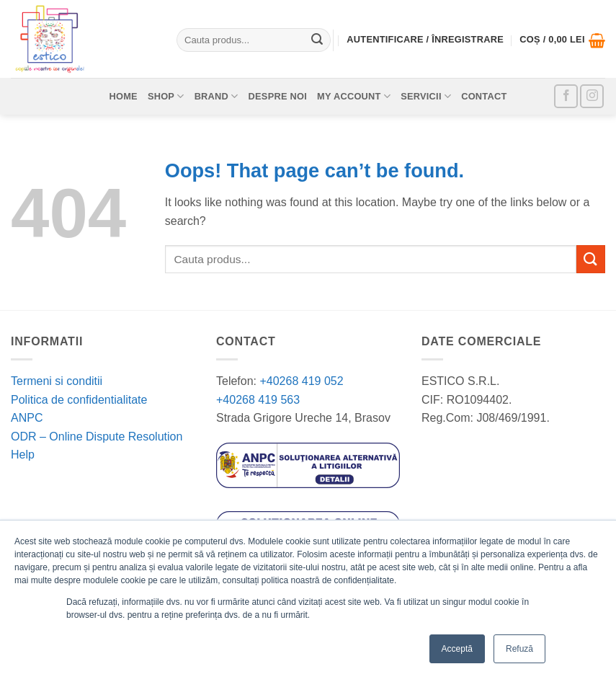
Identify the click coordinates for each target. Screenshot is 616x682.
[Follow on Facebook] (566, 96)
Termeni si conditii (57, 381)
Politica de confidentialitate (79, 400)
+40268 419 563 (258, 400)
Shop (166, 96)
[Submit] (317, 40)
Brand (217, 96)
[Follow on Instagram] (592, 96)
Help (23, 455)
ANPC (27, 418)
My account (354, 96)
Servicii (426, 96)
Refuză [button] (519, 649)
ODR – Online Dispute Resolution (97, 437)
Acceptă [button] (457, 649)
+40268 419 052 (300, 381)
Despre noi (278, 96)
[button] (562, 40)
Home (123, 96)
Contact (484, 96)
